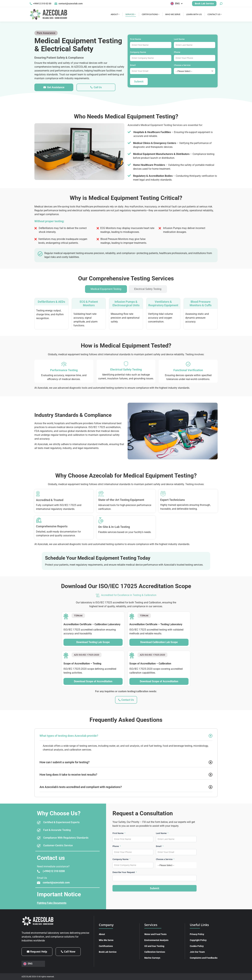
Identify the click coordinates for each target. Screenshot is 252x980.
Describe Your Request (125, 872)
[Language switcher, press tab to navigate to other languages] (177, 4)
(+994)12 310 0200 (54, 871)
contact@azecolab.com (69, 4)
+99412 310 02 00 (40, 4)
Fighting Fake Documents (52, 903)
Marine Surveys (152, 958)
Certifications (106, 946)
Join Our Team (197, 952)
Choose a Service (183, 65)
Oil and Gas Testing (154, 946)
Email (134, 65)
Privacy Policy (197, 934)
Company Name (139, 52)
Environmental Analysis (156, 940)
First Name (137, 39)
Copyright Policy (198, 940)
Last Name (180, 39)
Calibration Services (155, 952)
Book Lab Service (108, 952)
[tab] (106, 289)
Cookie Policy (197, 946)
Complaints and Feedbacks (204, 958)
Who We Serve (106, 940)
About (102, 934)
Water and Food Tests (155, 934)
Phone (178, 52)
